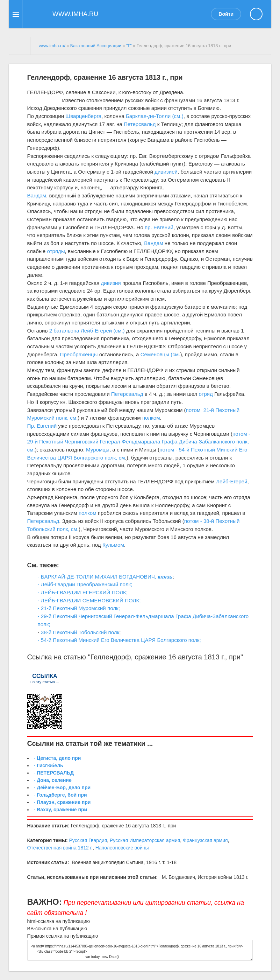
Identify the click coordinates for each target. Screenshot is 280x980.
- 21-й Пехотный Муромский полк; (79, 608)
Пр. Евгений (42, 426)
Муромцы (98, 450)
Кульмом (113, 545)
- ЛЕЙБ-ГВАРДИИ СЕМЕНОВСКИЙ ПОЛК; (89, 600)
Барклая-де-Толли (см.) (155, 116)
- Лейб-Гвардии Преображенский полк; (85, 584)
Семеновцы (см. (160, 354)
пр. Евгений (159, 227)
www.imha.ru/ (52, 46)
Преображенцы (79, 354)
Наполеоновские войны (122, 848)
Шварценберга (83, 116)
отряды (56, 251)
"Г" (129, 46)
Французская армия (205, 840)
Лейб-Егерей (232, 481)
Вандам (37, 195)
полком (151, 418)
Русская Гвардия (88, 840)
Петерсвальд (140, 124)
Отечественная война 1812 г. (60, 848)
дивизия (111, 283)
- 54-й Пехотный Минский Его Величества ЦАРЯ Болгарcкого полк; (119, 640)
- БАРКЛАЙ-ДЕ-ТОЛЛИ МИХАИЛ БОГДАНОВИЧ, (98, 577)
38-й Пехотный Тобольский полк (80, 632)
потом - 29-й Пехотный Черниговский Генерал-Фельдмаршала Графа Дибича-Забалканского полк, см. (139, 442)
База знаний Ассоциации (96, 46)
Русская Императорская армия (145, 840)
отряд (206, 394)
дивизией (166, 172)
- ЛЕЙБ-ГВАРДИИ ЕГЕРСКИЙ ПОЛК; (83, 592)
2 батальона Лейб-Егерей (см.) (87, 331)
